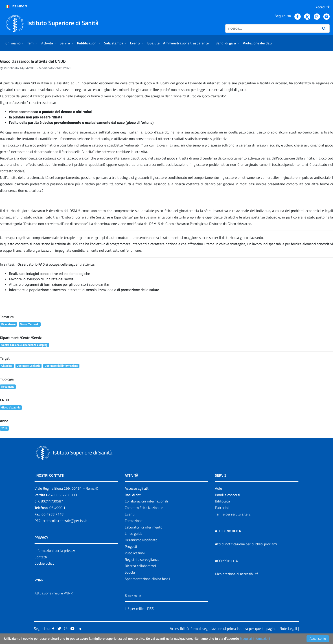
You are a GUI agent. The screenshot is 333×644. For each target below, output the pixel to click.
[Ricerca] (272, 28)
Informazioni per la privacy (55, 550)
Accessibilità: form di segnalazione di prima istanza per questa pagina (223, 629)
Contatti (41, 557)
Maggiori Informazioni (255, 639)
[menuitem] (14, 43)
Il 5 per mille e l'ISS (139, 609)
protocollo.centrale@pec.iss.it (65, 521)
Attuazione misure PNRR (54, 593)
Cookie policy (44, 563)
